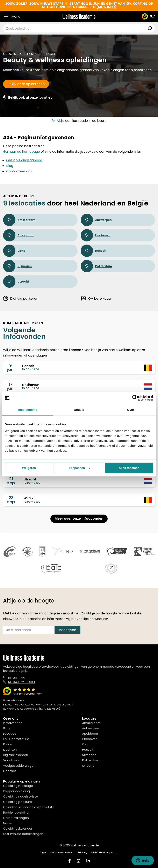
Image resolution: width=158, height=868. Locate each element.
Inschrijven (67, 630)
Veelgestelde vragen (19, 766)
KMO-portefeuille (16, 739)
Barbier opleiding (16, 812)
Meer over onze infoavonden (79, 519)
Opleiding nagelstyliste (21, 796)
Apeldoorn (18, 235)
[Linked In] (88, 861)
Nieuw (8, 823)
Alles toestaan (129, 468)
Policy (7, 744)
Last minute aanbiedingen (23, 834)
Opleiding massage (18, 786)
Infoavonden (13, 723)
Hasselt (94, 251)
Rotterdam (96, 266)
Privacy (82, 852)
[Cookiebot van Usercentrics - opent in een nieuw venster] (135, 398)
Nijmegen (17, 266)
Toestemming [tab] (28, 410)
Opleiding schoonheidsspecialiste (29, 807)
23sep (11, 500)
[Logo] (79, 17)
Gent (14, 251)
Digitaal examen (16, 755)
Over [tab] (131, 410)
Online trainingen (16, 818)
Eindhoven (96, 235)
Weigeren (29, 468)
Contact (10, 771)
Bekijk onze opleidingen (26, 84)
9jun (10, 367)
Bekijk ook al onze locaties (30, 98)
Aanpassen (79, 468)
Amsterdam (19, 220)
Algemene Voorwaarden (57, 852)
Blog (10, 166)
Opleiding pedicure (17, 802)
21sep (11, 481)
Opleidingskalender (18, 828)
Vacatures (11, 760)
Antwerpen (96, 220)
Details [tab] (79, 410)
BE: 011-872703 (19, 678)
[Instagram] (78, 861)
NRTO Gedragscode (105, 852)
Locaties (10, 734)
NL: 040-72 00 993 (21, 682)
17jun (10, 386)
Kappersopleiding (16, 791)
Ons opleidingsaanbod (24, 160)
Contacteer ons (19, 171)
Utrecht (16, 282)
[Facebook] (70, 861)
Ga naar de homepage (21, 152)
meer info (106, 7)
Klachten (10, 750)
